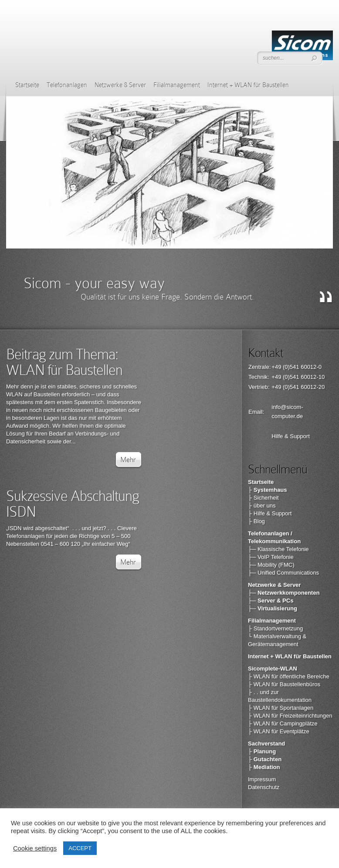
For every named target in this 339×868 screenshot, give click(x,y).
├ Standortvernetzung (275, 628)
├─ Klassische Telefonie (278, 549)
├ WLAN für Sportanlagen (281, 708)
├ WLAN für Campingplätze (283, 723)
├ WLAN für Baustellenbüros (284, 684)
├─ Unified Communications (283, 573)
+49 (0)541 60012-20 (298, 387)
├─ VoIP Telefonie (271, 557)
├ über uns (262, 505)
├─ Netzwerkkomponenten (284, 593)
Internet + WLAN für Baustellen (248, 85)
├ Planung (262, 751)
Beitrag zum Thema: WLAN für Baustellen (64, 362)
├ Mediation (264, 767)
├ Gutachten (265, 759)
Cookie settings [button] (35, 848)
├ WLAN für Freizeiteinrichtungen (290, 716)
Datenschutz (264, 787)
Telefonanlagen (67, 85)
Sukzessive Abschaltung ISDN (73, 504)
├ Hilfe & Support (270, 513)
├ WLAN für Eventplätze (279, 731)
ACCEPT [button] (80, 848)
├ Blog (256, 521)
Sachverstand (266, 744)
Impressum (262, 779)
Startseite (27, 85)
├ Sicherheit (263, 498)
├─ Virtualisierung (273, 608)
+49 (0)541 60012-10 (298, 377)
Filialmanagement (177, 85)
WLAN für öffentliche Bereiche (292, 676)
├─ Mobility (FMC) (271, 565)
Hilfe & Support (290, 436)
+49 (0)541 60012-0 (297, 367)
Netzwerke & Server (120, 85)
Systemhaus (270, 490)
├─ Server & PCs (271, 601)
